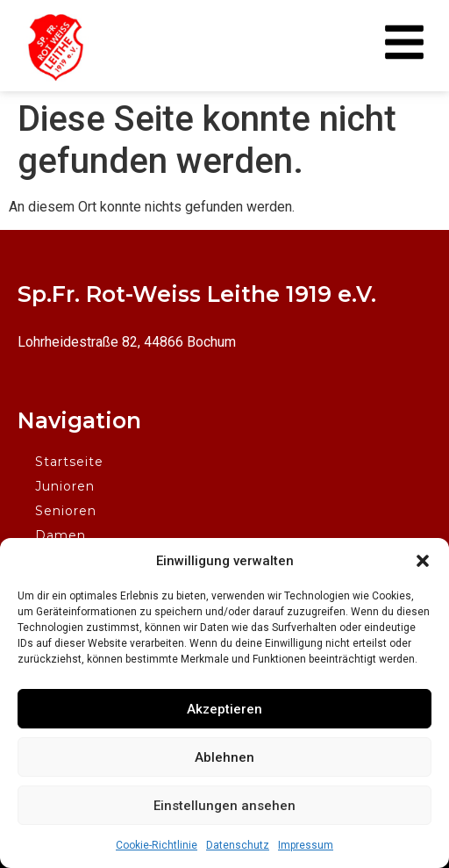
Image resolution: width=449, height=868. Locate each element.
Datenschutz (238, 845)
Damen (61, 535)
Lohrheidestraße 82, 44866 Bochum (127, 342)
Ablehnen (224, 757)
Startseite (69, 462)
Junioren (65, 486)
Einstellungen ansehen (224, 806)
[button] (423, 561)
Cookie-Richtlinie (157, 845)
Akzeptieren (224, 709)
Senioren (66, 511)
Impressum (306, 845)
